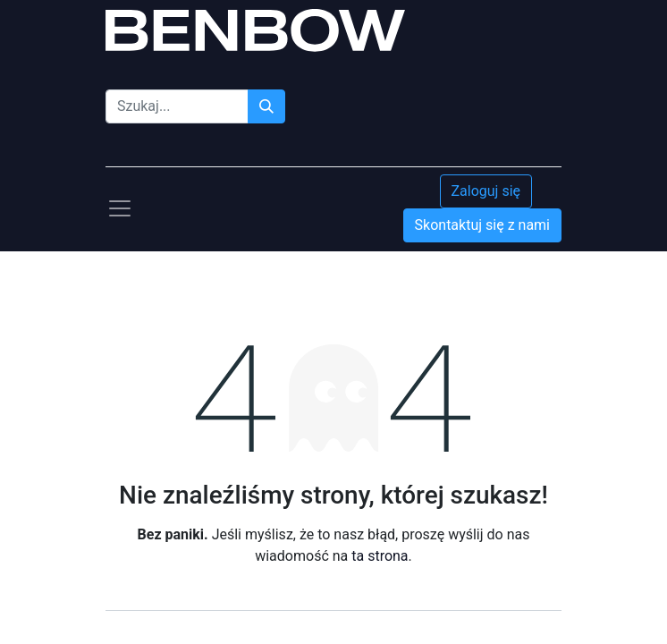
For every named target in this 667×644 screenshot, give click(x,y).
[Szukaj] (266, 106)
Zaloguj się (486, 191)
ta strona (380, 556)
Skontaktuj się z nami (482, 225)
